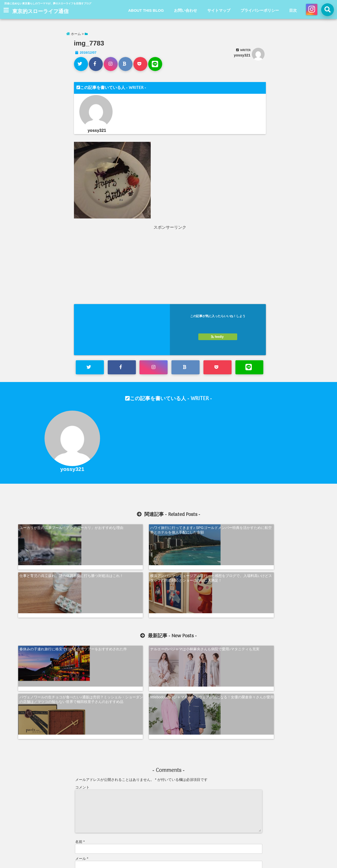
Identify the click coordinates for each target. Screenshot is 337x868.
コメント (82, 677)
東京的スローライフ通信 (40, 12)
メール (82, 749)
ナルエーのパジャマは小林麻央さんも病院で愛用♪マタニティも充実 (130, 596)
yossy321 (242, 55)
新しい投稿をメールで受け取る (104, 810)
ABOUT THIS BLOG (146, 10)
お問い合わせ (186, 10)
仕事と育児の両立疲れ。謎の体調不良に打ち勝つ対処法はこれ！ (207, 529)
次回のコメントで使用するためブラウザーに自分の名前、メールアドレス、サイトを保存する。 (152, 788)
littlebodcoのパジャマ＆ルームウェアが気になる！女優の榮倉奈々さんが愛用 (285, 596)
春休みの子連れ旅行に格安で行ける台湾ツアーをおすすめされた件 (53, 596)
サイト (81, 766)
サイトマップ (219, 10)
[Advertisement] (122, 266)
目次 (293, 10)
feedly (218, 337)
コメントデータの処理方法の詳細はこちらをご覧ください (119, 827)
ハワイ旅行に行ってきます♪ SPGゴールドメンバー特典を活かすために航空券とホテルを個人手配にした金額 (130, 531)
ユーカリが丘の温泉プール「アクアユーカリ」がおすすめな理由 (53, 529)
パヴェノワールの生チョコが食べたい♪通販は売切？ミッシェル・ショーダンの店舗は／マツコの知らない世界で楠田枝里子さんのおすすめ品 (208, 600)
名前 (80, 732)
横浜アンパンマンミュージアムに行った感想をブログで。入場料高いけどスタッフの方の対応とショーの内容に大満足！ (284, 531)
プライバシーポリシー (260, 10)
